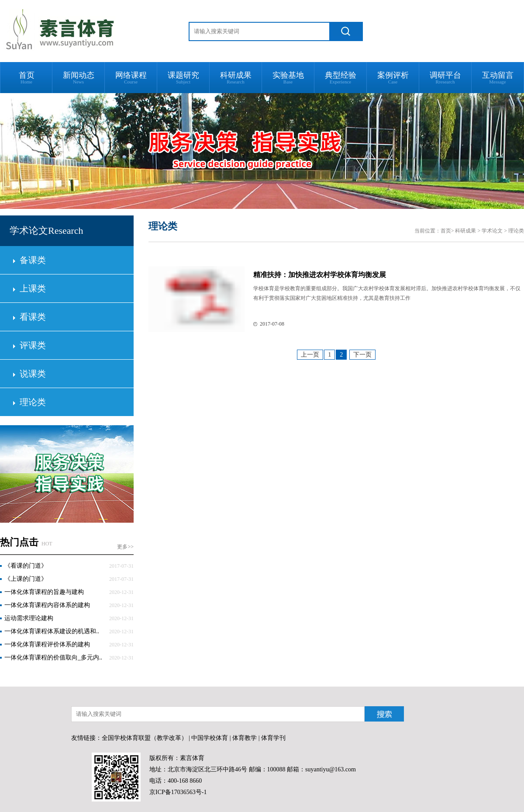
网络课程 (131, 78)
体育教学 (245, 738)
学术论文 (492, 231)
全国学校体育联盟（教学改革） (145, 738)
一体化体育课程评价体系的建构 (47, 644)
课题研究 (183, 78)
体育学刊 (273, 738)
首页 (27, 78)
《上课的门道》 (26, 579)
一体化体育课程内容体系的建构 (47, 605)
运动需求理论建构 (29, 618)
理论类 (33, 402)
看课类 (33, 317)
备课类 (33, 260)
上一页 (310, 355)
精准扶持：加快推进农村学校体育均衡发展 (320, 275)
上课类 (33, 288)
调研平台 (445, 78)
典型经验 (341, 78)
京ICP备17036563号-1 (178, 792)
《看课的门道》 (26, 566)
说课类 (33, 374)
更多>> (125, 547)
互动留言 (498, 78)
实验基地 (288, 78)
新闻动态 (79, 78)
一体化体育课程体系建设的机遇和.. (52, 631)
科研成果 (236, 78)
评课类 (33, 345)
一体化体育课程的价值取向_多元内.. (53, 658)
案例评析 (393, 78)
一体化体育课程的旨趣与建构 (44, 592)
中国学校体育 (210, 738)
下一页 (362, 355)
